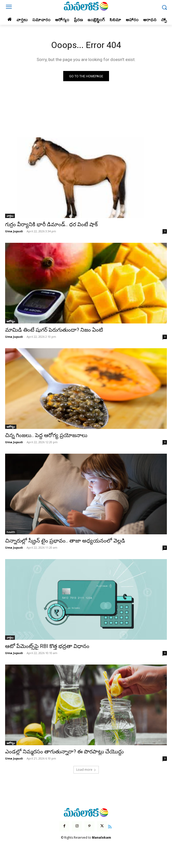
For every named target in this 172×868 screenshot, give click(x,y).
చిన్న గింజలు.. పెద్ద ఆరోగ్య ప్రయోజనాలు (46, 435)
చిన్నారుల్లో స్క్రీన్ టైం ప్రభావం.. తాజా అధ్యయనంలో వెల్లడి (65, 541)
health (11, 532)
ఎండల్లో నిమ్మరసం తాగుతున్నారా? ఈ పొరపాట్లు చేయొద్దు (64, 752)
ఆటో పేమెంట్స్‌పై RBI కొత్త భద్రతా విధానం (47, 646)
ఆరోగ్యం (11, 321)
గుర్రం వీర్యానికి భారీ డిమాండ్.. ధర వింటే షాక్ (51, 224)
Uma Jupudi (14, 231)
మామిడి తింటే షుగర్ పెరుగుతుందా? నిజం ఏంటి (54, 330)
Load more (86, 770)
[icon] (110, 826)
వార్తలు (10, 216)
